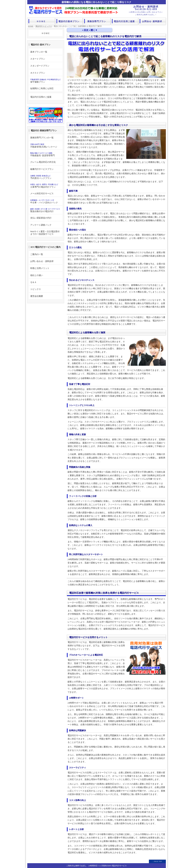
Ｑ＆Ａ (33, 282)
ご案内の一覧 (37, 254)
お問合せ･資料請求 (152, 21)
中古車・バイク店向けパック (44, 201)
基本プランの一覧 (39, 52)
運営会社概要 (37, 296)
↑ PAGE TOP (157, 861)
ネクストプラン (38, 73)
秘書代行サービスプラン (42, 169)
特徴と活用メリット (40, 268)
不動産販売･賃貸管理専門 (42, 154)
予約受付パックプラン (41, 177)
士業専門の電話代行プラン (44, 186)
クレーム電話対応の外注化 (43, 162)
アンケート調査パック (41, 225)
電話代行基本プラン (69, 21)
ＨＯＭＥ (41, 21)
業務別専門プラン (97, 21)
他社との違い (37, 275)
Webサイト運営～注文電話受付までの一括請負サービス (45, 233)
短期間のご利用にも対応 (42, 88)
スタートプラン (38, 59)
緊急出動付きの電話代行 (45, 210)
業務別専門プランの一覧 (42, 138)
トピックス (36, 289)
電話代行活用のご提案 (41, 97)
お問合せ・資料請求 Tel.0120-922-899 (146, 8)
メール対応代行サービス (42, 193)
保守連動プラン (46, 81)
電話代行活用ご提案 (124, 21)
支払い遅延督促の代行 (41, 218)
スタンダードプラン (40, 66)
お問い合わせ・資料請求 (42, 261)
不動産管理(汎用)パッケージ (44, 146)
